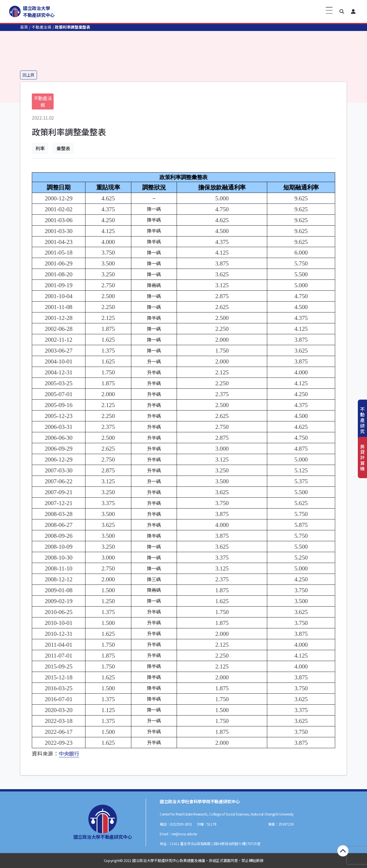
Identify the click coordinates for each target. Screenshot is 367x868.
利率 (40, 148)
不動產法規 (41, 27)
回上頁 (29, 75)
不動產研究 (362, 420)
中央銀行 (69, 753)
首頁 (24, 27)
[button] (342, 11)
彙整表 (63, 148)
